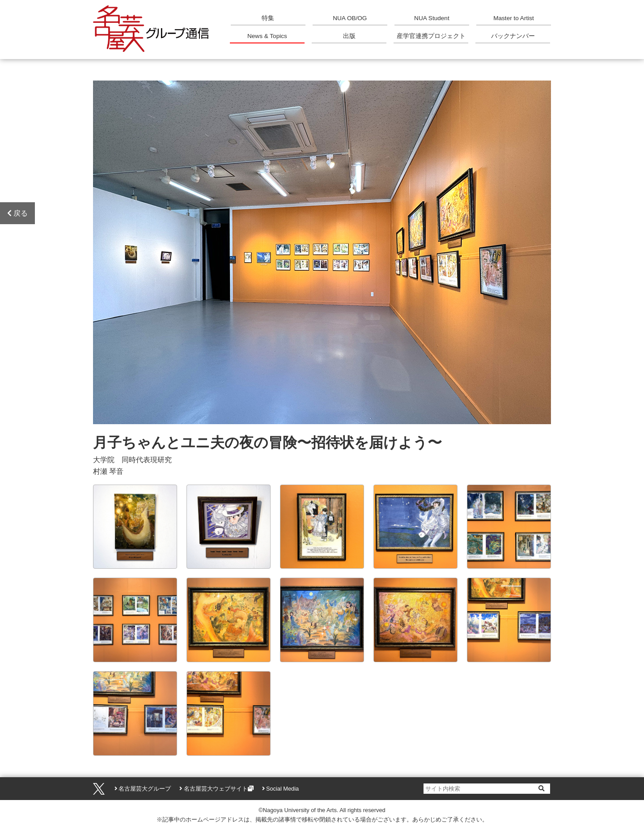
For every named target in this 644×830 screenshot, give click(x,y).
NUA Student (432, 18)
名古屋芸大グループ (145, 789)
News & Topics (267, 36)
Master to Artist (514, 18)
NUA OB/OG (350, 18)
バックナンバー (513, 36)
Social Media (282, 789)
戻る (17, 213)
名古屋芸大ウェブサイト (216, 789)
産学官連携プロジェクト (431, 36)
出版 (349, 36)
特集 (268, 18)
